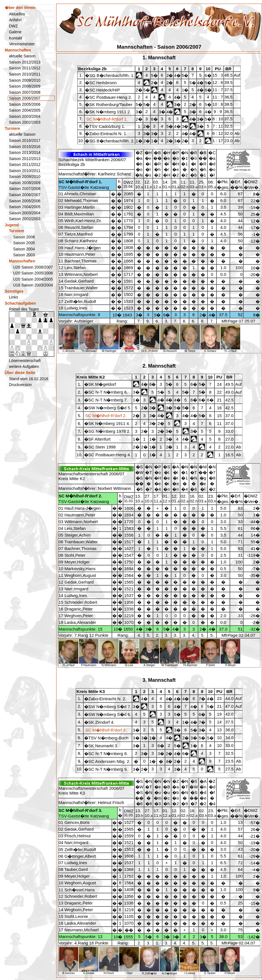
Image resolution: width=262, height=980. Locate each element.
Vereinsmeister (22, 44)
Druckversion (20, 385)
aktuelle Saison (22, 56)
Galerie (15, 32)
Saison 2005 (24, 243)
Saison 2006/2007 (25, 195)
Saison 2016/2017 (25, 140)
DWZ (13, 26)
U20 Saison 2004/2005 (33, 279)
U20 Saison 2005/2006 (33, 273)
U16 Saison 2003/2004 (33, 285)
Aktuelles (17, 14)
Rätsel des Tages (32, 332)
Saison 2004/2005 (25, 110)
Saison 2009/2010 (25, 80)
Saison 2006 (24, 237)
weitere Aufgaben (24, 366)
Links (14, 297)
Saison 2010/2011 (25, 74)
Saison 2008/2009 (25, 86)
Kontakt (16, 38)
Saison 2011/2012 (25, 68)
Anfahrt (15, 20)
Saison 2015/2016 (25, 147)
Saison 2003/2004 (25, 116)
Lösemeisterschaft (25, 361)
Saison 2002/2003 (25, 122)
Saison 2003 (24, 255)
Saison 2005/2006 (25, 104)
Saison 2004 (24, 249)
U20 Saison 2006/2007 (33, 267)
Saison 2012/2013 (25, 62)
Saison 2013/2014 (25, 152)
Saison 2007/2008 (25, 92)
